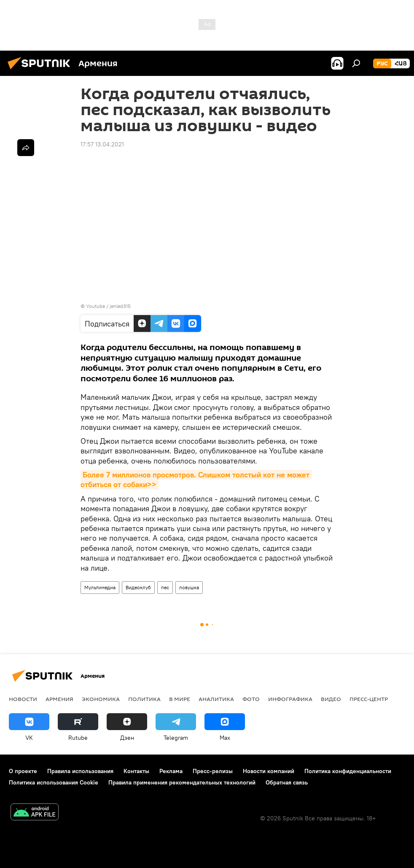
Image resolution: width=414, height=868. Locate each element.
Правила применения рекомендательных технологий (182, 782)
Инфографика (290, 699)
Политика (144, 699)
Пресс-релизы (213, 771)
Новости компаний (269, 771)
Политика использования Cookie (54, 782)
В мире (180, 699)
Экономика (101, 699)
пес (165, 587)
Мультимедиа (100, 587)
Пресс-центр (369, 699)
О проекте (23, 771)
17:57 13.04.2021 (102, 144)
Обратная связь (287, 782)
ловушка (189, 587)
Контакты (136, 771)
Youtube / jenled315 (108, 306)
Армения (59, 699)
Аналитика (216, 699)
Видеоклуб (138, 587)
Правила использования (80, 771)
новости (23, 699)
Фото (251, 699)
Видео (331, 699)
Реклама (171, 771)
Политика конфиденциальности (348, 771)
